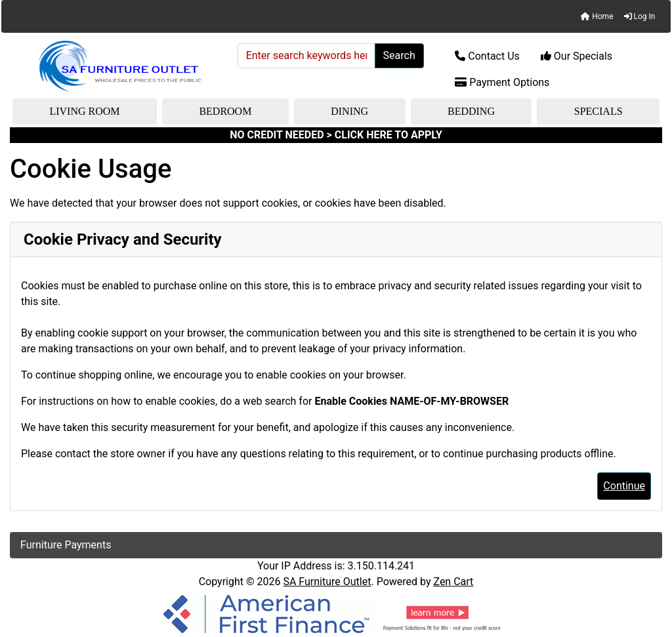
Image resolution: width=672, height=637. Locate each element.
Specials (598, 111)
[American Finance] (336, 613)
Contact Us (487, 56)
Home (597, 16)
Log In (640, 16)
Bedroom (225, 111)
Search (399, 55)
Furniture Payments (66, 545)
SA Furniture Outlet (327, 582)
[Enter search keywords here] (306, 56)
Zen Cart (453, 582)
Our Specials (577, 56)
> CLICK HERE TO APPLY (385, 135)
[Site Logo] (119, 66)
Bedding (471, 111)
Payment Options (502, 82)
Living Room (84, 111)
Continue (624, 486)
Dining (349, 111)
